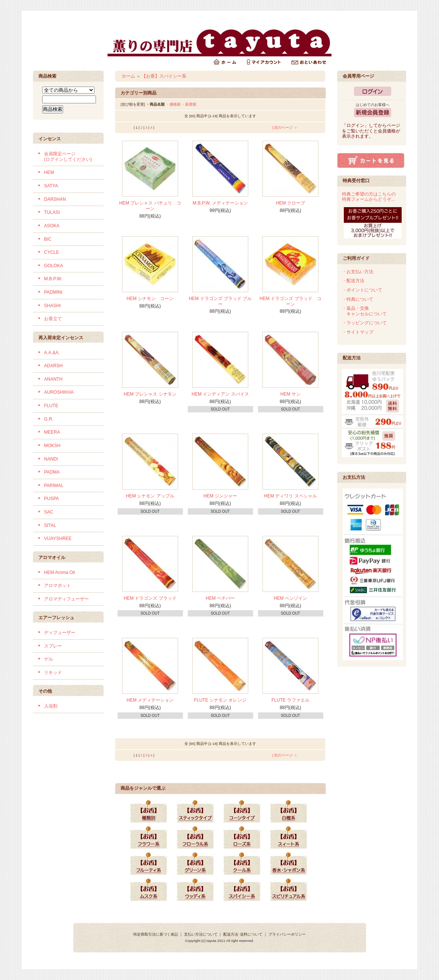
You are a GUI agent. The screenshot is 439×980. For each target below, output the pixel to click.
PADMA (52, 472)
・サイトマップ (358, 332)
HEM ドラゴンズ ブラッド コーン (290, 301)
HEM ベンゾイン (290, 598)
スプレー (53, 646)
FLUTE (51, 406)
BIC (48, 239)
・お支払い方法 (358, 272)
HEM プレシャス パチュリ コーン (150, 206)
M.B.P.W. (53, 279)
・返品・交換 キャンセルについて (364, 311)
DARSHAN (55, 199)
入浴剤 (51, 706)
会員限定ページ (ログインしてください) (68, 157)
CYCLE (52, 252)
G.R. (49, 419)
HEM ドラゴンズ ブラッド (150, 598)
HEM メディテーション (150, 700)
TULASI (52, 212)
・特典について (358, 299)
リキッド (53, 672)
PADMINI (53, 292)
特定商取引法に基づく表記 (156, 934)
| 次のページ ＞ (285, 127)
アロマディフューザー (66, 599)
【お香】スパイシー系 (164, 76)
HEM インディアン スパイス (220, 394)
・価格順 (173, 104)
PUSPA (52, 499)
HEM (49, 172)
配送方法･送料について (243, 934)
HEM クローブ (290, 203)
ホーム (128, 76)
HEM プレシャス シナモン (150, 394)
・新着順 (189, 104)
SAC (49, 512)
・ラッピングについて (364, 323)
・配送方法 (353, 281)
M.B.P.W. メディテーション (220, 203)
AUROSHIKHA (59, 392)
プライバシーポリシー (287, 934)
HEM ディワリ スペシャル (290, 496)
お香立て (53, 319)
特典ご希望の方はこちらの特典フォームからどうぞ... (369, 197)
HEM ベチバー (220, 598)
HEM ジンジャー (220, 496)
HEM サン (290, 394)
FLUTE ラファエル (290, 700)
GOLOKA (54, 266)
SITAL (50, 525)
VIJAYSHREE (58, 539)
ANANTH (53, 379)
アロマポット (57, 586)
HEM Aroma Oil (60, 572)
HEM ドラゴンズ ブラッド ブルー (220, 301)
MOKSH (52, 446)
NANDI (51, 459)
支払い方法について (201, 934)
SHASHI (52, 306)
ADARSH (53, 366)
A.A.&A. (52, 353)
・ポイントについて (362, 290)
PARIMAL (54, 486)
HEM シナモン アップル (150, 496)
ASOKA (52, 226)
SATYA (51, 186)
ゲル (49, 659)
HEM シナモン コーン (150, 299)
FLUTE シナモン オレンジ (220, 700)
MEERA (52, 432)
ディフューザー (60, 633)
